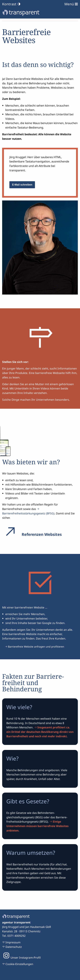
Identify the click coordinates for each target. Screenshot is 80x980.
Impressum (13, 942)
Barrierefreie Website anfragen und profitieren (36, 647)
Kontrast (11, 4)
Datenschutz (14, 947)
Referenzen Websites (32, 534)
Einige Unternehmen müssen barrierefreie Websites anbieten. (37, 826)
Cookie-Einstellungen (19, 964)
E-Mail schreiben (22, 185)
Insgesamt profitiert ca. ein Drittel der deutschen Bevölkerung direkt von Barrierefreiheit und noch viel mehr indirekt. (40, 732)
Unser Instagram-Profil (21, 958)
